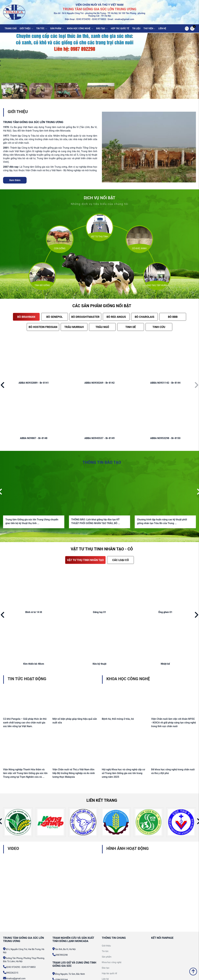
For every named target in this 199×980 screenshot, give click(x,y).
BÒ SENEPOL (55, 317)
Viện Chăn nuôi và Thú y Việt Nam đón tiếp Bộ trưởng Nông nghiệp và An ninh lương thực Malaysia (74, 773)
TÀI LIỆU (136, 28)
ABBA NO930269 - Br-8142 (99, 383)
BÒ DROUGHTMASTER (85, 317)
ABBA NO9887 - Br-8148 (34, 438)
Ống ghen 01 (165, 612)
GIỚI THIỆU (26, 28)
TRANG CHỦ (11, 28)
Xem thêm (15, 180)
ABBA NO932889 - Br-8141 (34, 383)
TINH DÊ (131, 327)
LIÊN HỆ (162, 28)
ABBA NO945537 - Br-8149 (99, 438)
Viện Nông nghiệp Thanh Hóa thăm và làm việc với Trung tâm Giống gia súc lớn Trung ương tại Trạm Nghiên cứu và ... (25, 773)
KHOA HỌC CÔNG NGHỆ (80, 28)
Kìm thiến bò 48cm (34, 664)
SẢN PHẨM (57, 28)
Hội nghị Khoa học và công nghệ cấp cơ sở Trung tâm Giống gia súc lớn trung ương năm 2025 (123, 773)
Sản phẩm (107, 957)
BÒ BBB (173, 317)
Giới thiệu (106, 946)
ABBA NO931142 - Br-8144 (165, 383)
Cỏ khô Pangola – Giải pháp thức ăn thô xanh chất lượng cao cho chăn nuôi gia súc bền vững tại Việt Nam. (25, 723)
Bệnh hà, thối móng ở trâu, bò (118, 719)
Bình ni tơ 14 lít (34, 612)
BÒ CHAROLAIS (145, 317)
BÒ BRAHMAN (26, 317)
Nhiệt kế (165, 664)
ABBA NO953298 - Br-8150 (165, 438)
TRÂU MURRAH (74, 327)
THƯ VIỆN (149, 28)
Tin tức (105, 951)
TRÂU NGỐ (102, 327)
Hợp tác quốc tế (109, 973)
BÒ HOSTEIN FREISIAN (43, 327)
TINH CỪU (159, 327)
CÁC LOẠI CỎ (121, 560)
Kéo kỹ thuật (100, 664)
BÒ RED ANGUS (116, 317)
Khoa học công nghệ (112, 962)
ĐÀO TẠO (102, 28)
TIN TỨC (42, 28)
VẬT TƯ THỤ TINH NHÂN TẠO (85, 560)
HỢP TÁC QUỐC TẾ (120, 28)
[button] (3, 385)
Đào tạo (106, 968)
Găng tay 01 (100, 612)
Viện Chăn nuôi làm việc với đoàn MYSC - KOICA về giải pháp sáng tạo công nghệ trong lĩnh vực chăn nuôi (173, 723)
